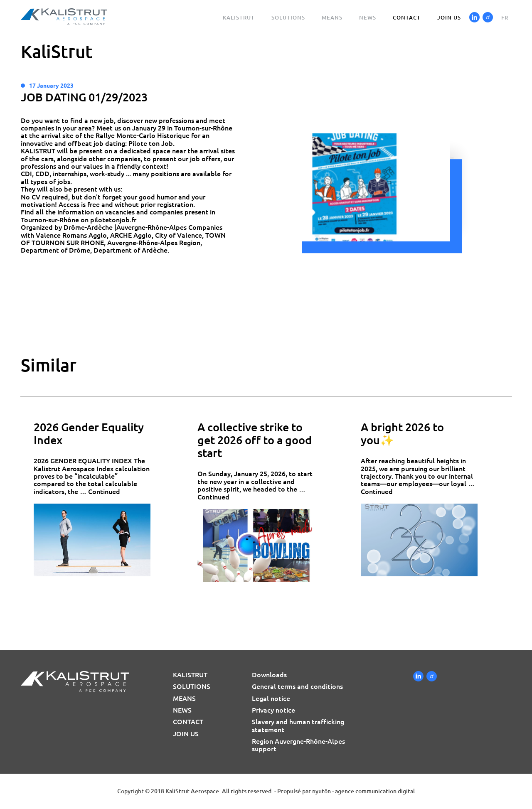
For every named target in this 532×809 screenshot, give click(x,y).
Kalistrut (239, 17)
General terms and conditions (297, 686)
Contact (407, 17)
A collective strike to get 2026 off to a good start (255, 440)
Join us (449, 17)
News (368, 17)
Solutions (288, 17)
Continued (104, 492)
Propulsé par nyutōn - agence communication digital (346, 791)
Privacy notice (273, 710)
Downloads (269, 675)
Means (332, 17)
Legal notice (271, 698)
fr (505, 17)
